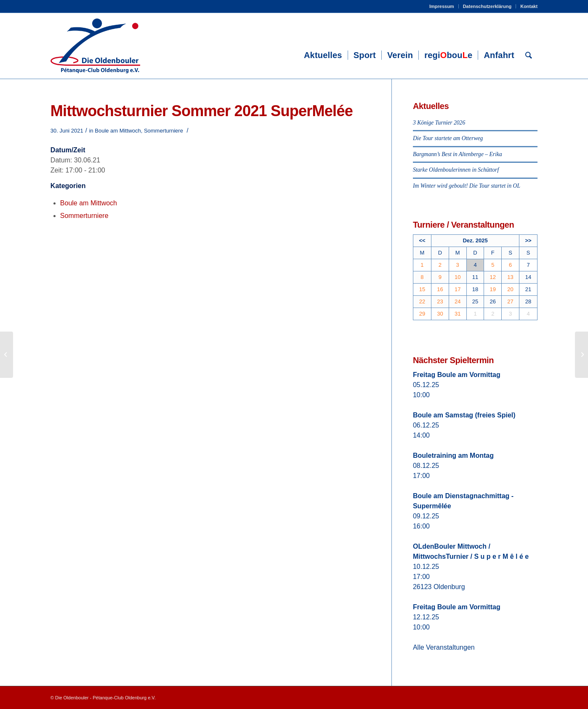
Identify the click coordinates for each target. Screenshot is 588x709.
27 (510, 301)
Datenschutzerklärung (487, 6)
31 (458, 314)
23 (440, 301)
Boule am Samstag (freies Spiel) (464, 415)
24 (458, 301)
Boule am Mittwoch (118, 131)
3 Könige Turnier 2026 (439, 123)
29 (422, 314)
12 (493, 277)
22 (422, 301)
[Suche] (529, 55)
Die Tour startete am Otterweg (448, 138)
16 (440, 289)
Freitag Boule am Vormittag (457, 375)
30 (440, 314)
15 (422, 289)
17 (458, 289)
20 (510, 289)
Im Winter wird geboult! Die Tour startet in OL (467, 186)
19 (493, 289)
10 (458, 277)
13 (510, 277)
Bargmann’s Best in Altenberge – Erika (458, 154)
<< (422, 240)
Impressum (442, 6)
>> (528, 240)
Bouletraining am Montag (453, 455)
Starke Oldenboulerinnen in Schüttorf (456, 170)
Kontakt (529, 6)
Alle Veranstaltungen (444, 647)
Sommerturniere (164, 131)
